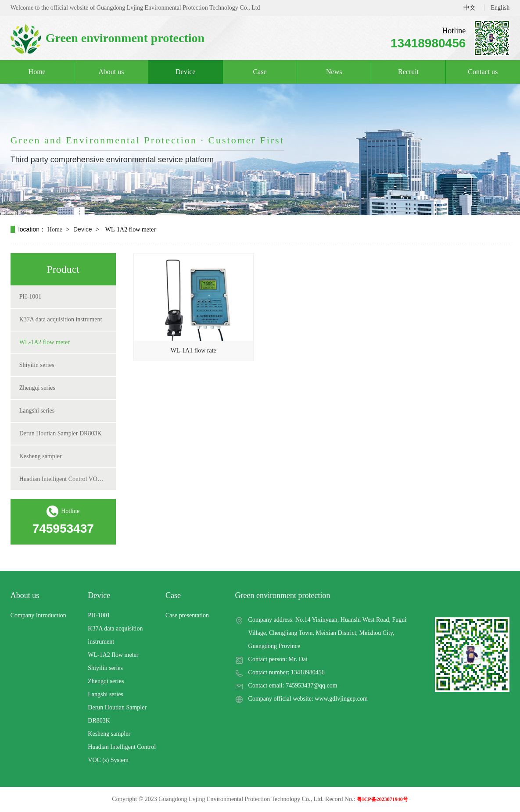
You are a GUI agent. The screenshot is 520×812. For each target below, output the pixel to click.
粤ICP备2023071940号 (382, 799)
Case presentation (187, 615)
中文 (470, 8)
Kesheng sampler (41, 456)
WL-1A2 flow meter (45, 342)
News (334, 72)
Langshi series (37, 411)
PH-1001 (30, 297)
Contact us (483, 72)
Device (185, 72)
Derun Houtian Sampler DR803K (61, 433)
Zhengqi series (37, 388)
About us (111, 72)
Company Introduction (38, 615)
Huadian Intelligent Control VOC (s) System (63, 479)
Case (260, 72)
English (500, 8)
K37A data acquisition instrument (61, 319)
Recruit (408, 72)
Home (37, 72)
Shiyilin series (37, 365)
